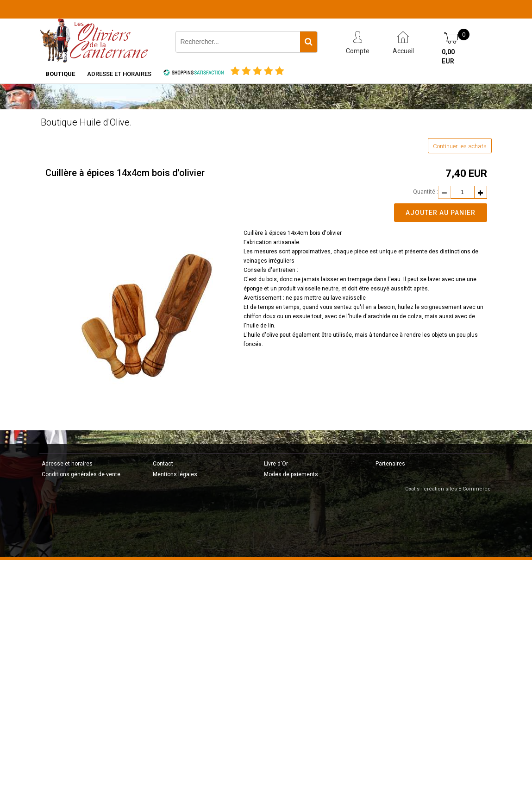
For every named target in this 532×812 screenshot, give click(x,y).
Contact (163, 464)
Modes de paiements (291, 474)
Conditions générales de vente (81, 474)
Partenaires (390, 464)
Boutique (60, 74)
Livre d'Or (276, 464)
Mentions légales (175, 474)
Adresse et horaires (119, 74)
